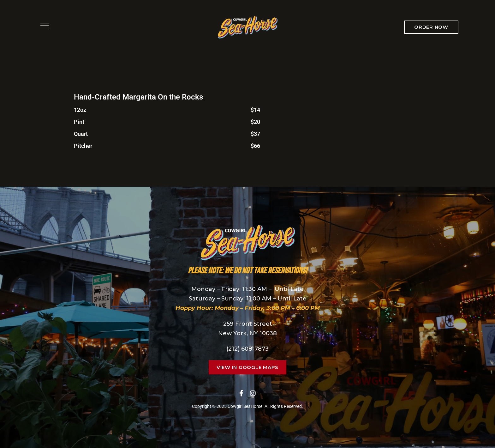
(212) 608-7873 (247, 349)
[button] (431, 27)
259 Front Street (248, 324)
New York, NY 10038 (247, 333)
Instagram (253, 393)
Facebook (241, 393)
